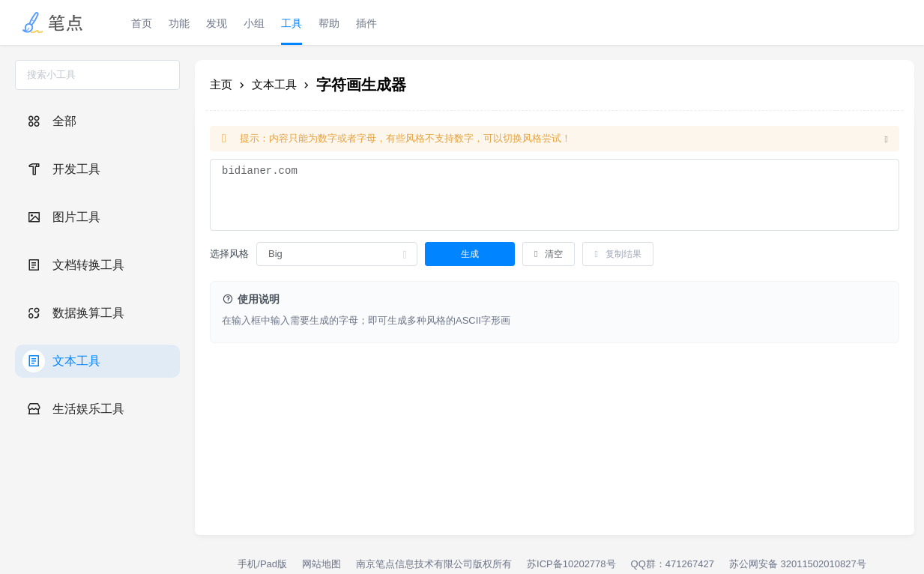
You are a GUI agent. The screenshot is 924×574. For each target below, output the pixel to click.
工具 (292, 23)
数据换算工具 (73, 313)
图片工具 (61, 217)
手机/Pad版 (262, 564)
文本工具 (61, 361)
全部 (49, 121)
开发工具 (61, 169)
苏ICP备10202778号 (571, 564)
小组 (254, 23)
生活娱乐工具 (73, 409)
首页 (142, 23)
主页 (221, 84)
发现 (217, 23)
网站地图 (321, 564)
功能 (179, 23)
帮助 (329, 23)
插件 (366, 23)
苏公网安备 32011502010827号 (798, 564)
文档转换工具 (73, 265)
